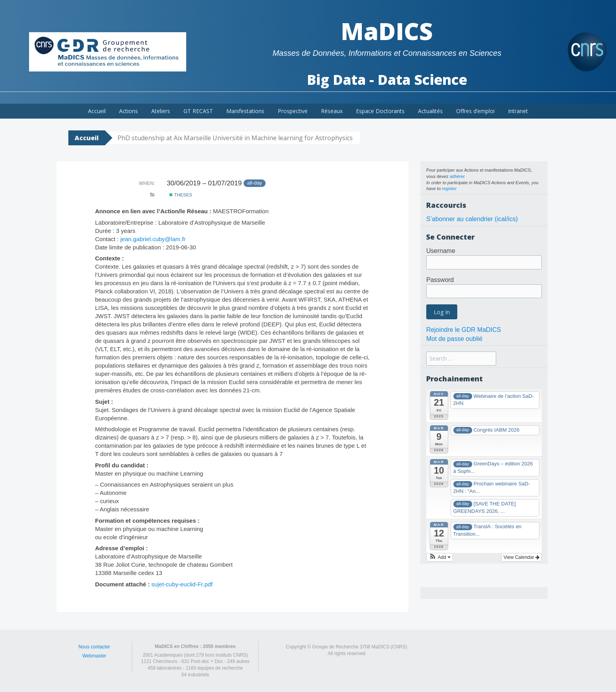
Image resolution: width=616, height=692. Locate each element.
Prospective (293, 111)
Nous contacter (94, 647)
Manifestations (245, 111)
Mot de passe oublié (454, 339)
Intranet (518, 111)
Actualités (430, 111)
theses (181, 195)
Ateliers (161, 111)
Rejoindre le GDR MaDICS (464, 330)
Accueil (97, 111)
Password (440, 280)
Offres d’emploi (475, 111)
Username (441, 251)
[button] (440, 557)
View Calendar (522, 557)
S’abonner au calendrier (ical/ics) (472, 219)
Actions (128, 111)
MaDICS (387, 31)
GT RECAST (198, 111)
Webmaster (94, 656)
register (449, 189)
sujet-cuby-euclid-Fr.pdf (182, 584)
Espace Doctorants (380, 111)
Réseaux (332, 111)
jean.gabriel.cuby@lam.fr (153, 239)
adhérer (457, 176)
